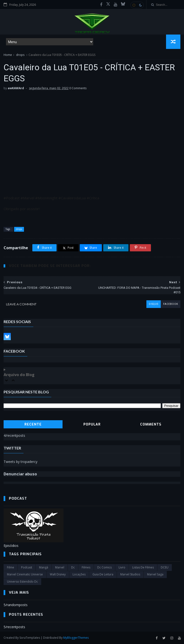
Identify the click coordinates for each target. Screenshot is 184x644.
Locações (79, 574)
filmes (86, 567)
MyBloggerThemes (76, 638)
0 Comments (78, 88)
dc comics (104, 567)
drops (20, 55)
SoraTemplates (30, 638)
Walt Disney (58, 574)
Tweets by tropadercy (20, 462)
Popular (92, 424)
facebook (171, 304)
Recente (33, 424)
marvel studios (130, 574)
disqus (154, 304)
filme (11, 567)
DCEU (165, 567)
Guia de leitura (103, 574)
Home (8, 55)
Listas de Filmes (143, 567)
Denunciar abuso (20, 474)
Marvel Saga (155, 574)
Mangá (44, 567)
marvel (60, 567)
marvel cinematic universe (25, 574)
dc (73, 567)
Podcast (27, 567)
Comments (151, 424)
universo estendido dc (22, 582)
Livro (122, 567)
